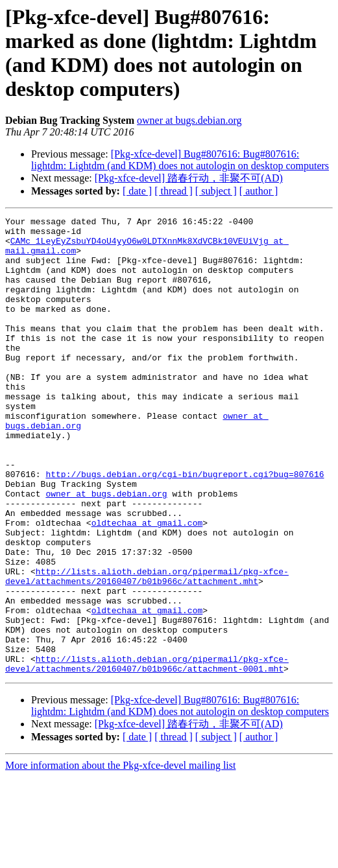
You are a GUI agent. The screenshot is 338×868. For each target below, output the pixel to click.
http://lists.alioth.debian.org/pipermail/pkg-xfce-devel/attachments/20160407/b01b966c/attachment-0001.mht (147, 754)
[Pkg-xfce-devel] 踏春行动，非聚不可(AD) (189, 178)
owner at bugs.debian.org (189, 120)
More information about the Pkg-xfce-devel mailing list (120, 857)
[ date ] (137, 191)
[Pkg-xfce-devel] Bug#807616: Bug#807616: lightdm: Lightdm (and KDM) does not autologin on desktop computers (180, 160)
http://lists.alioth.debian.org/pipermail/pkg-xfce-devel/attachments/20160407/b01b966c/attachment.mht (147, 649)
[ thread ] (174, 191)
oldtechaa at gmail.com (147, 585)
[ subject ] (216, 191)
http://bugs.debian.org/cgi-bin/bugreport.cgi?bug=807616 (185, 526)
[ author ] (259, 191)
